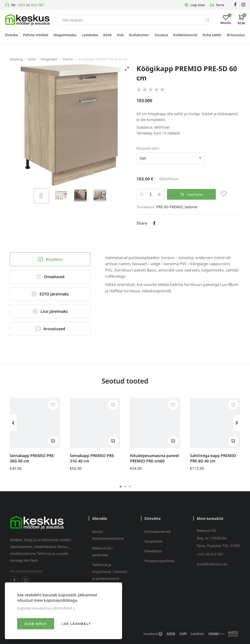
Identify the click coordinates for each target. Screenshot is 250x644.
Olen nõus (36, 624)
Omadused (50, 277)
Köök (32, 59)
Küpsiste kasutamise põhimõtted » (46, 608)
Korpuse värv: (148, 148)
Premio (68, 59)
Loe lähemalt (76, 624)
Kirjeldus (50, 259)
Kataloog (16, 59)
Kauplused (153, 541)
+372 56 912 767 (31, 5)
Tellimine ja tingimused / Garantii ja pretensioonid (110, 572)
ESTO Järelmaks (50, 294)
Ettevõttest (153, 551)
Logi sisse (195, 5)
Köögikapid (49, 59)
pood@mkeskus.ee (212, 564)
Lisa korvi (192, 194)
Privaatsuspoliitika (159, 561)
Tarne (217, 5)
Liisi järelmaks (50, 311)
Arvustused (50, 329)
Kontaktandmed (158, 531)
